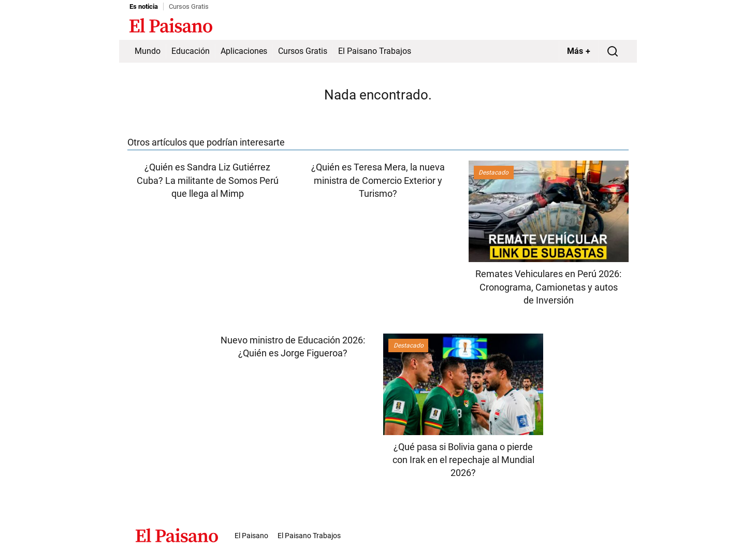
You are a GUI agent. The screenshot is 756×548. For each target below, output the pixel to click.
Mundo (148, 51)
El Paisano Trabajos (375, 51)
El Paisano (251, 536)
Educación (191, 51)
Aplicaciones (244, 51)
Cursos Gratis (189, 6)
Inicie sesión (606, 26)
